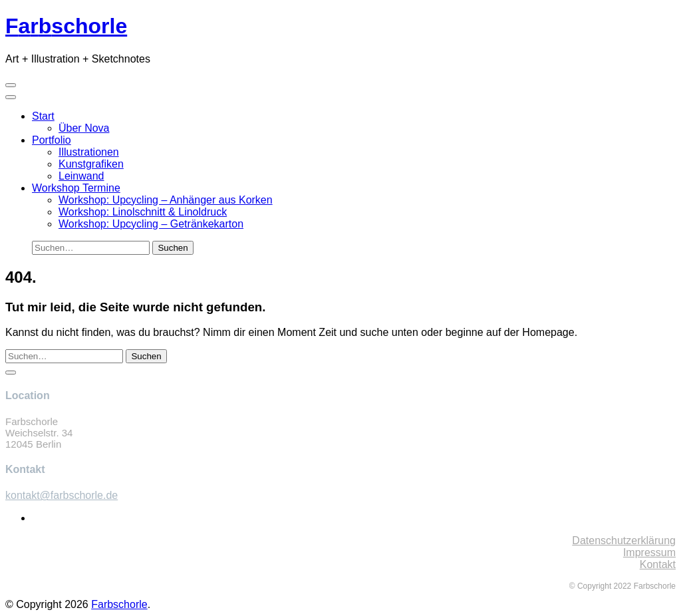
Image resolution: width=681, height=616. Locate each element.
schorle (66, 26)
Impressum (649, 552)
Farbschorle (119, 604)
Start (43, 116)
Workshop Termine (76, 188)
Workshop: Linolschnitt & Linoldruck (143, 212)
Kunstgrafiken (91, 164)
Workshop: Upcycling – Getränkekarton (151, 224)
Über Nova (84, 128)
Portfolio (52, 140)
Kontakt (658, 564)
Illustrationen (89, 152)
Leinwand (81, 176)
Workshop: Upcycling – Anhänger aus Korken (166, 200)
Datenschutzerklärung (624, 540)
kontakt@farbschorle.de (62, 495)
